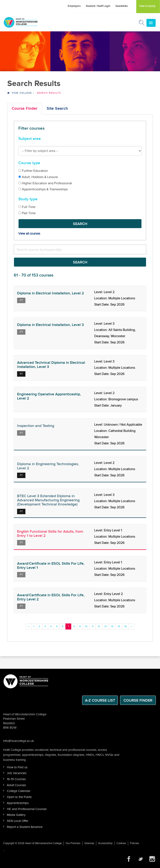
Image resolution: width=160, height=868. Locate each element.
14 (112, 626)
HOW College (22, 93)
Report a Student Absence (25, 827)
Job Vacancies (17, 773)
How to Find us (17, 767)
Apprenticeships (18, 803)
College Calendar (19, 791)
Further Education (33, 171)
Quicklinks (122, 6)
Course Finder (25, 109)
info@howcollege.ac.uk (19, 741)
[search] (80, 249)
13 (106, 626)
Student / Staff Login (98, 6)
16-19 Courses (16, 779)
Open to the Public (19, 797)
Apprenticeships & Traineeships (43, 189)
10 (86, 626)
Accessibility (105, 843)
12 (99, 626)
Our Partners (73, 843)
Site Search (57, 109)
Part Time (27, 213)
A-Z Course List (100, 700)
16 (126, 626)
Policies (134, 843)
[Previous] (28, 626)
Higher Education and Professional (45, 183)
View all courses (29, 234)
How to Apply (147, 6)
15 (119, 626)
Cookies (121, 843)
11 (92, 626)
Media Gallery (16, 815)
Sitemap (89, 843)
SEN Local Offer (18, 821)
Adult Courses (16, 785)
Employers (74, 6)
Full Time (27, 207)
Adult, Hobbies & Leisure (38, 177)
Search (80, 224)
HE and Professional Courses (27, 809)
